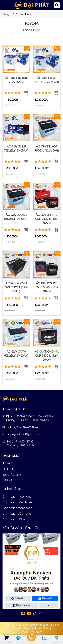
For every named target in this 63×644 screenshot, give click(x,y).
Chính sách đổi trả (14, 519)
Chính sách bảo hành (17, 513)
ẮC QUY (8, 463)
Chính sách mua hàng (17, 496)
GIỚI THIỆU (9, 469)
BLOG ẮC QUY (12, 475)
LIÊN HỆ (7, 480)
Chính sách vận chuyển (18, 502)
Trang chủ (8, 14)
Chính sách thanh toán (17, 508)
